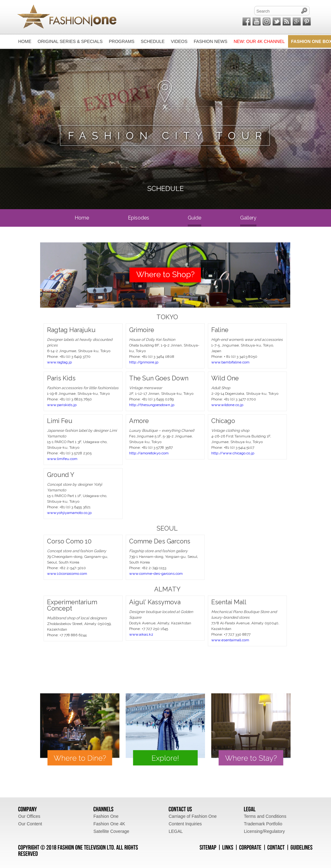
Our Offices (29, 816)
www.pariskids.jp (62, 405)
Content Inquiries (185, 824)
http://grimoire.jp (144, 362)
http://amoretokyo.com (149, 453)
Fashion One (106, 816)
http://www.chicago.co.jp (233, 453)
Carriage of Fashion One (193, 816)
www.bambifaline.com (230, 362)
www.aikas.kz (141, 634)
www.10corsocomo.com (67, 574)
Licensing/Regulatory (264, 831)
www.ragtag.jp (59, 362)
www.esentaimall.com (230, 640)
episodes (139, 218)
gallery (248, 218)
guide (194, 218)
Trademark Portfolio (263, 824)
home (82, 218)
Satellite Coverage (111, 831)
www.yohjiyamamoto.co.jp (69, 513)
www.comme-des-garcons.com (156, 574)
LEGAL (176, 831)
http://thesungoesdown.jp (152, 405)
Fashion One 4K (109, 824)
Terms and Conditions (265, 816)
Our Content (30, 824)
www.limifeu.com (62, 459)
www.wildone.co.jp (227, 405)
